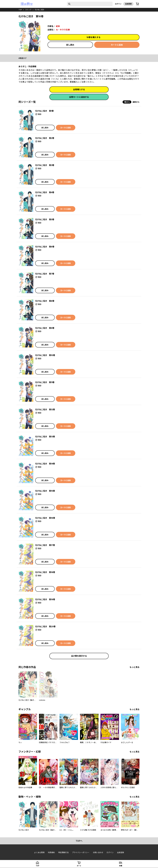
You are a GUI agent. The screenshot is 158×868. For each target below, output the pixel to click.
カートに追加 (117, 45)
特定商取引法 (63, 852)
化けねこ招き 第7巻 (45, 274)
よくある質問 (39, 852)
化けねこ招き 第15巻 (45, 491)
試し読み (70, 45)
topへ (79, 841)
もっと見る (135, 667)
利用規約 (51, 852)
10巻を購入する (94, 37)
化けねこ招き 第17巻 (45, 545)
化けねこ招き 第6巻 (45, 247)
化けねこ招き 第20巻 (45, 627)
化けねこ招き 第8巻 (45, 301)
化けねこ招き (39, 10)
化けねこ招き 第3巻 (45, 165)
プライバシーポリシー (81, 852)
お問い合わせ (98, 852)
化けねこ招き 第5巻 (45, 219)
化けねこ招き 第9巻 (45, 328)
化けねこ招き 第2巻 (45, 138)
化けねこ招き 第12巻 (45, 410)
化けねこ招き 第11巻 (45, 382)
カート (79, 866)
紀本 (58, 26)
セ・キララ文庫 (63, 30)
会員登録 (128, 4)
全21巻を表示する (79, 656)
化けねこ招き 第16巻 (45, 518)
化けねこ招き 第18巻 (45, 572)
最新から (136, 102)
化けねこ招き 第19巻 (45, 599)
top (20, 10)
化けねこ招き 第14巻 (45, 464)
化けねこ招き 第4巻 (45, 192)
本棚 (121, 866)
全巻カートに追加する (79, 97)
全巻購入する (79, 89)
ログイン (118, 4)
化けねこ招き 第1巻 (44, 111)
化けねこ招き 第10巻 (45, 355)
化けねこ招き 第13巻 (45, 437)
